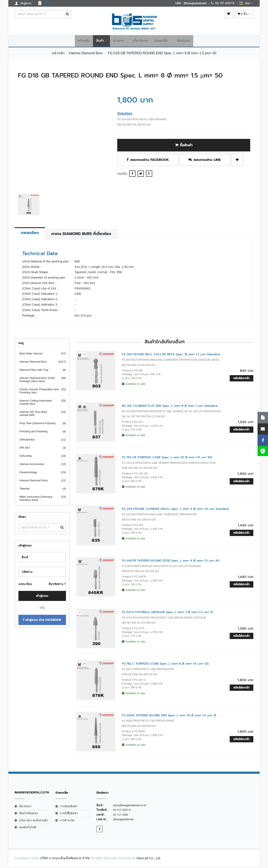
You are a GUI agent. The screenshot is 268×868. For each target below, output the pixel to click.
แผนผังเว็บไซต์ (27, 828)
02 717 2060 (121, 816)
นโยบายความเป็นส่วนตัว (33, 821)
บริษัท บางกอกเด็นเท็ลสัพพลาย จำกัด (65, 859)
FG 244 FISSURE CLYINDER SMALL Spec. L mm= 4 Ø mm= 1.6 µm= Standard (175, 510)
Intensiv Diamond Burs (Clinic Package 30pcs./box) (40, 381)
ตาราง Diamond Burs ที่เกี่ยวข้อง (86, 235)
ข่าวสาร (118, 41)
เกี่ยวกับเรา (140, 41)
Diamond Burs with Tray (40, 371)
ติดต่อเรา (184, 41)
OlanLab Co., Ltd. (149, 859)
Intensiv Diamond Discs (40, 481)
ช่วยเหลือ (161, 41)
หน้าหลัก (84, 41)
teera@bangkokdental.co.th (130, 806)
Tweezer (40, 490)
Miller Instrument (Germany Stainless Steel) (40, 499)
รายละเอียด (31, 234)
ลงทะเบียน (25, 585)
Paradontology (40, 473)
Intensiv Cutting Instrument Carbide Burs (40, 403)
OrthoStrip (40, 457)
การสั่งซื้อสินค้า (69, 814)
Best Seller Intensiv (40, 355)
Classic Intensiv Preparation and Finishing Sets (40, 392)
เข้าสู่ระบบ (42, 597)
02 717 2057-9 (122, 811)
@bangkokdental (123, 820)
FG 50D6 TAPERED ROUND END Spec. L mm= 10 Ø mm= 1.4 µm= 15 (169, 716)
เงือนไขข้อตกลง (28, 814)
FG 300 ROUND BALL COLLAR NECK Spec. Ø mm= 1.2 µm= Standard (171, 355)
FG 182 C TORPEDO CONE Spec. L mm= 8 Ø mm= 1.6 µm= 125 (165, 665)
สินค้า (100, 41)
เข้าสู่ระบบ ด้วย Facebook (42, 621)
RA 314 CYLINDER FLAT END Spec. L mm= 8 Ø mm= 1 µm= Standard (170, 407)
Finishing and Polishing (40, 432)
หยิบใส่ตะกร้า (242, 379)
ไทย (246, 3)
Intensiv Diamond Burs (86, 54)
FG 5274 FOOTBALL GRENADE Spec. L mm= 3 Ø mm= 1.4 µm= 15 (167, 613)
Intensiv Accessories (40, 465)
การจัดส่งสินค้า (69, 807)
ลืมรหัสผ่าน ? (57, 585)
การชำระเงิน (67, 821)
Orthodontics (40, 441)
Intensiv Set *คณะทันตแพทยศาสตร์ (40, 415)
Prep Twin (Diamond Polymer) (40, 424)
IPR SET (40, 449)
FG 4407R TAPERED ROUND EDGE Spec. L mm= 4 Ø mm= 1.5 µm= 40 (171, 561)
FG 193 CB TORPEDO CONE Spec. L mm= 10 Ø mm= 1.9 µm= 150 (167, 458)
